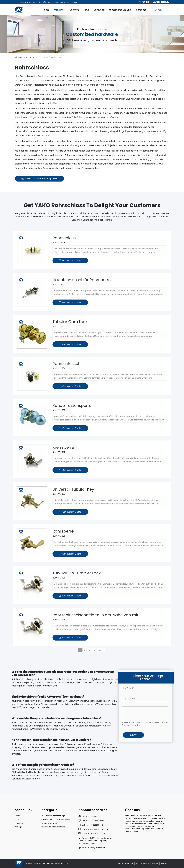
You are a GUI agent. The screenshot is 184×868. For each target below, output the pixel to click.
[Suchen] (160, 9)
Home (46, 9)
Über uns (74, 9)
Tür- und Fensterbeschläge (53, 816)
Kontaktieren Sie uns (120, 9)
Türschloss (43, 57)
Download (99, 9)
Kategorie (129, 863)
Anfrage (18, 827)
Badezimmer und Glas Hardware (55, 819)
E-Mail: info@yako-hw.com (92, 834)
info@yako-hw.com (27, 2)
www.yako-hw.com (98, 848)
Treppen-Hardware (50, 823)
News (86, 9)
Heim (21, 57)
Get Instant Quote (70, 261)
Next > (101, 650)
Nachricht (19, 823)
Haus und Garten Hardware (53, 827)
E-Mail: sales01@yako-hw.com (93, 829)
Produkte (59, 9)
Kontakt (18, 819)
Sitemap (164, 863)
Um (137, 863)
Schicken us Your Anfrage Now (40, 179)
